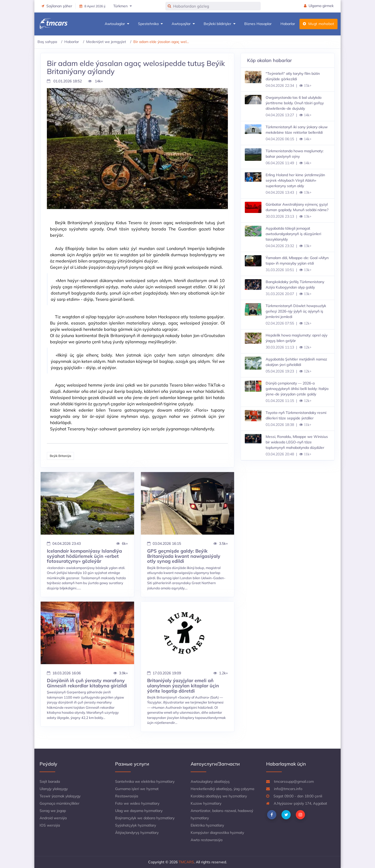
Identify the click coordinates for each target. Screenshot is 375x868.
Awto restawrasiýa (207, 840)
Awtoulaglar (117, 24)
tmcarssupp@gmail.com (290, 781)
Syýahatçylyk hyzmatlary (136, 825)
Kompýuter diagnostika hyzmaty (217, 833)
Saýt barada (50, 781)
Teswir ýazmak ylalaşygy (60, 796)
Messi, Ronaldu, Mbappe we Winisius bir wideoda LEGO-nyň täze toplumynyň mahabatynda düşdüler (297, 442)
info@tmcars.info (284, 789)
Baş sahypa (47, 42)
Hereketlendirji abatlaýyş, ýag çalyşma (222, 789)
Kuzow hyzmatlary (206, 803)
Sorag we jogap (53, 811)
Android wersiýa (53, 818)
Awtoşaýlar (183, 24)
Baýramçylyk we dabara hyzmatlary (145, 818)
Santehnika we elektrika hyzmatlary (145, 781)
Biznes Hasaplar (258, 24)
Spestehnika (150, 24)
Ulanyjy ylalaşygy (54, 789)
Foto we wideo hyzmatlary (137, 803)
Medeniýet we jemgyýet (106, 42)
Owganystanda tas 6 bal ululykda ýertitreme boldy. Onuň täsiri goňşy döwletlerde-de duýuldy (295, 103)
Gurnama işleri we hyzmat (137, 789)
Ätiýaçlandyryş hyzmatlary (137, 833)
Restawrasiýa (127, 796)
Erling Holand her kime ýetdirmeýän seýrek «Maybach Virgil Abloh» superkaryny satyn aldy (295, 180)
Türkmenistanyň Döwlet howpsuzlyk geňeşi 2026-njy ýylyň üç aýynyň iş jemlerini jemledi (296, 311)
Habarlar (288, 24)
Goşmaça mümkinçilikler (60, 803)
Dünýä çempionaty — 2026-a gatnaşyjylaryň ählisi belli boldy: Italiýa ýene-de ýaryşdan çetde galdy (297, 389)
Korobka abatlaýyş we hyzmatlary (219, 796)
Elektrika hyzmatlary (207, 825)
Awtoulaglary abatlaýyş (210, 781)
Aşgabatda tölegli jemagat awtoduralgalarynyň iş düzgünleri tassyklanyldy (293, 234)
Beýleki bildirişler (220, 24)
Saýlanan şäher (57, 6)
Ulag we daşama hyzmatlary (139, 811)
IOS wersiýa (50, 825)
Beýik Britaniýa (60, 456)
